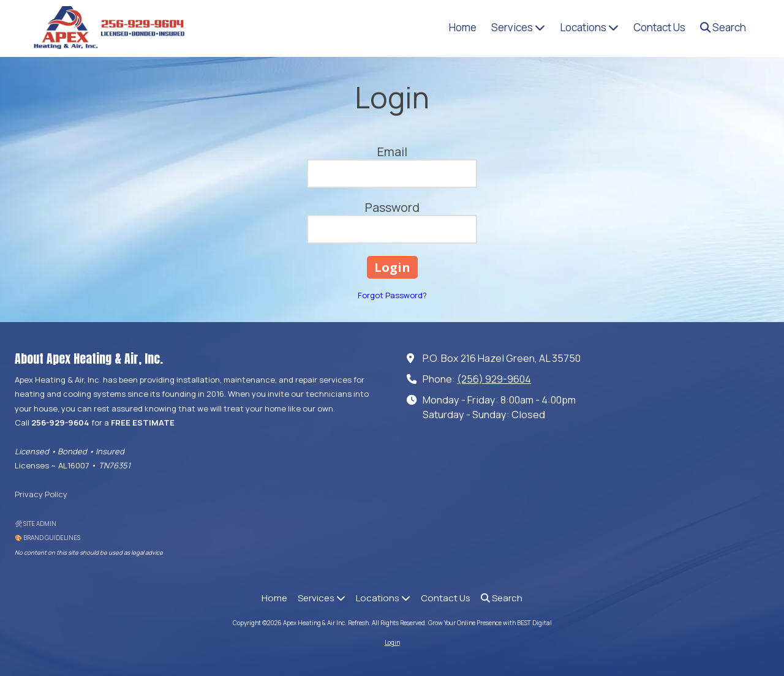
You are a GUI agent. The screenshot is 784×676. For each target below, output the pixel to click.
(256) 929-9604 (494, 379)
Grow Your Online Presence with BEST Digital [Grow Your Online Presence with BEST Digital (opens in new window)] (490, 623)
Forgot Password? (392, 295)
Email (392, 152)
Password (392, 207)
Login (392, 642)
